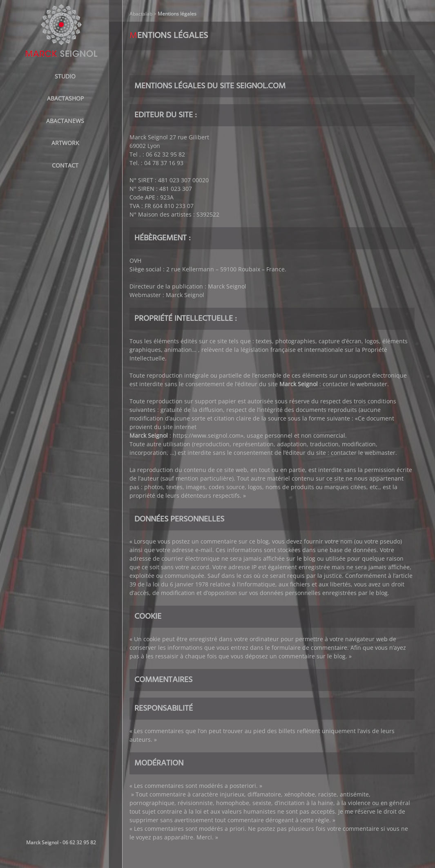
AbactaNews (65, 121)
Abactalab (141, 14)
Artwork (65, 143)
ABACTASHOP (65, 98)
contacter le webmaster (355, 384)
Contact (65, 165)
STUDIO (65, 76)
